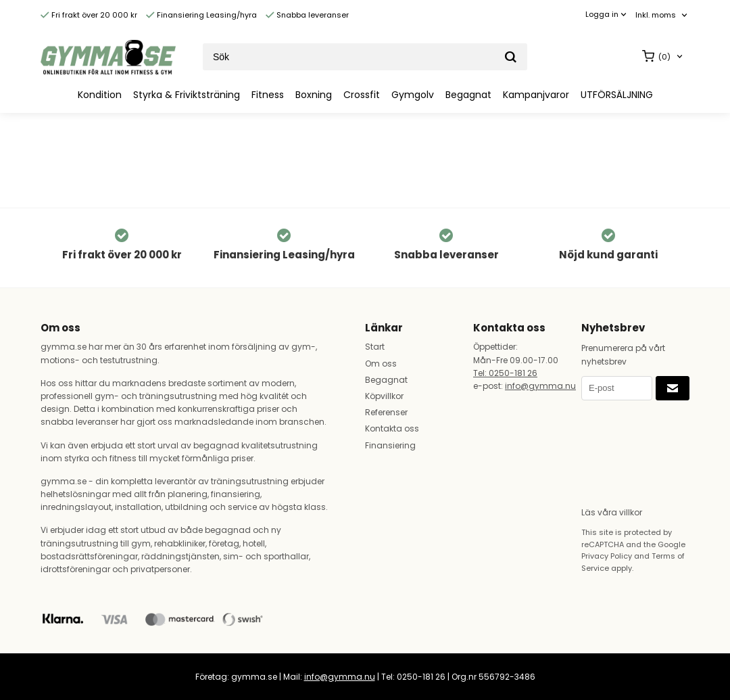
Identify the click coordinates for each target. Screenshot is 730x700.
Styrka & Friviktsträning (187, 95)
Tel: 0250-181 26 (505, 373)
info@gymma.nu (540, 386)
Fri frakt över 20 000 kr (89, 15)
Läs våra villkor (612, 512)
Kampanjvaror (536, 95)
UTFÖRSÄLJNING (617, 95)
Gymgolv (413, 95)
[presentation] (637, 449)
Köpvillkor (384, 396)
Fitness (268, 95)
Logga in (602, 14)
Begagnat (468, 95)
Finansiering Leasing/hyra (201, 15)
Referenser (386, 412)
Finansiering (390, 445)
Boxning (314, 95)
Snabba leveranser (307, 15)
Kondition (100, 95)
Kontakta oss (392, 428)
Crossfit (362, 95)
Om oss (381, 364)
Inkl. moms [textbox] (656, 15)
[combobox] (662, 15)
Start (375, 347)
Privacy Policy (607, 556)
